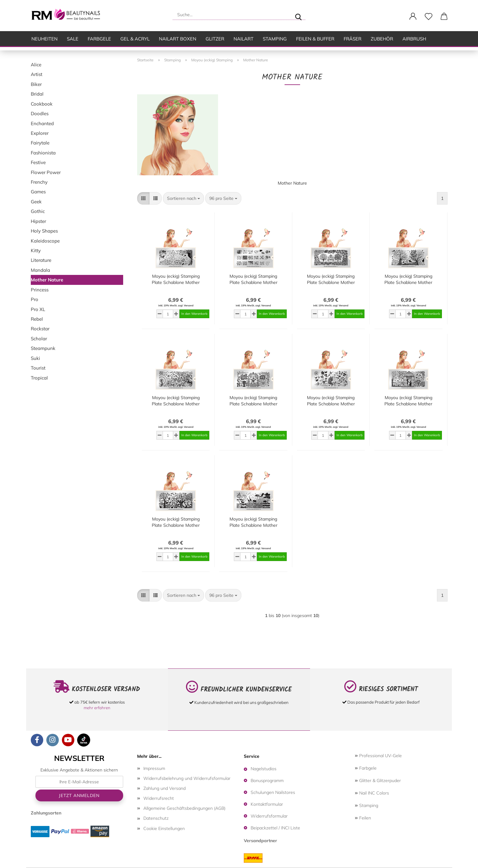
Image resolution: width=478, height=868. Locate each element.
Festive (38, 162)
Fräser (353, 39)
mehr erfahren (97, 708)
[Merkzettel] (429, 17)
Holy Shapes (44, 231)
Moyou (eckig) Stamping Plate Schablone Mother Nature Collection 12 (176, 279)
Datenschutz (156, 818)
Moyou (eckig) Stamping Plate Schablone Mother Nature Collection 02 (176, 401)
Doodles (40, 113)
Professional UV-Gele (378, 756)
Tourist (38, 368)
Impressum (154, 768)
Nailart (244, 39)
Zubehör (382, 39)
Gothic (38, 211)
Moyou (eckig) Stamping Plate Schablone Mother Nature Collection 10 (331, 401)
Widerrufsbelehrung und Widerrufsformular (187, 778)
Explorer (40, 133)
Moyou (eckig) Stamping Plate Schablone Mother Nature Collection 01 (408, 401)
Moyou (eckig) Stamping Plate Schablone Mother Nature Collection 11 (331, 279)
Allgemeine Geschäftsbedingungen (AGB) (184, 808)
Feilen (363, 818)
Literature (41, 260)
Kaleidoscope (45, 241)
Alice (36, 65)
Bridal (37, 94)
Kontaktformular (267, 804)
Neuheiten (44, 39)
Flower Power (46, 172)
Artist (37, 74)
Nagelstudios (264, 769)
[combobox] (183, 198)
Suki (35, 358)
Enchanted (42, 123)
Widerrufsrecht (159, 798)
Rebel (37, 319)
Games (38, 192)
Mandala (40, 270)
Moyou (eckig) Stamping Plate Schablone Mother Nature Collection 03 (176, 522)
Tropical (39, 378)
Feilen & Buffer (315, 39)
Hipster (38, 221)
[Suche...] (298, 15)
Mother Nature (47, 280)
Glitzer (215, 39)
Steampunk (43, 348)
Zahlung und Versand (165, 788)
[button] (413, 17)
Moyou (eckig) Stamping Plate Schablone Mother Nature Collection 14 (408, 279)
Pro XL (38, 309)
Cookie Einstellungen (164, 828)
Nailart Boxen (178, 39)
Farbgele (99, 39)
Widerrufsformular (269, 816)
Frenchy (39, 182)
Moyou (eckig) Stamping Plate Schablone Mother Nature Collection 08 (253, 522)
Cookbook (42, 104)
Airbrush (414, 39)
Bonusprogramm (267, 781)
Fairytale (40, 143)
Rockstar (40, 329)
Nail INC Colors (372, 793)
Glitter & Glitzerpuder (378, 781)
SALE (73, 39)
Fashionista (43, 153)
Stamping (275, 39)
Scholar (39, 339)
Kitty (36, 250)
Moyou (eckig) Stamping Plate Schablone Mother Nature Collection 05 (253, 401)
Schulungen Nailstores (273, 792)
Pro (35, 299)
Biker (36, 84)
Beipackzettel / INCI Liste (275, 828)
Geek (36, 202)
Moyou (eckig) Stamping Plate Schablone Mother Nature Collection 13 (253, 279)
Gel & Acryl (135, 39)
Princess (40, 290)
